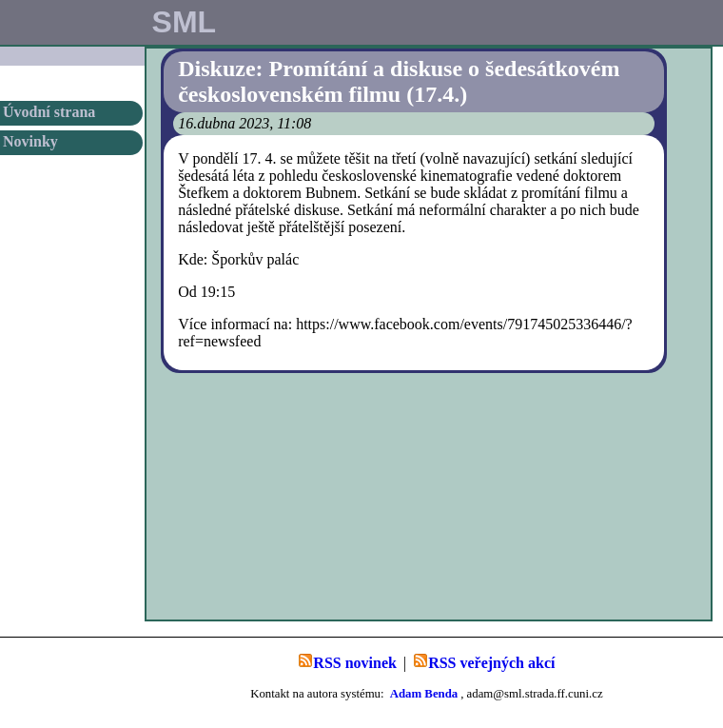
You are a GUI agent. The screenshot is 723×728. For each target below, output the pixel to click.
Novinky (30, 141)
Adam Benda (424, 694)
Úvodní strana (49, 112)
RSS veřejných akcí (484, 662)
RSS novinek (347, 662)
